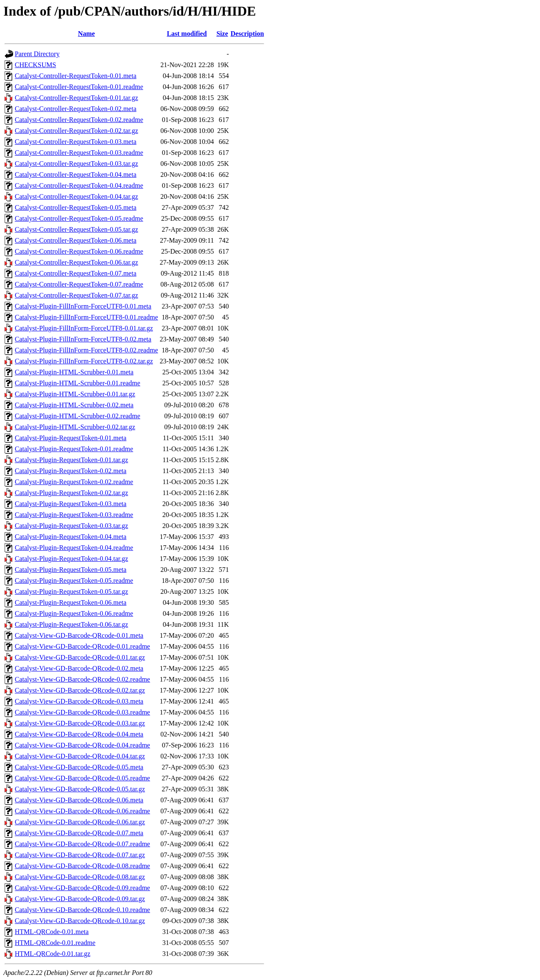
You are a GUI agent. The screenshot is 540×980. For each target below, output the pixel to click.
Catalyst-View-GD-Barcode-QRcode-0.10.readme (82, 910)
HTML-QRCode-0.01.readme (55, 943)
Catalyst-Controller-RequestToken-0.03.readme (79, 153)
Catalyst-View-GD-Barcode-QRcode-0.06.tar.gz (80, 822)
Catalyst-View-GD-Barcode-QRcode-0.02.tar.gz (80, 690)
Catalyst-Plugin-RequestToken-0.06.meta (71, 602)
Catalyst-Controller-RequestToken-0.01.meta (76, 76)
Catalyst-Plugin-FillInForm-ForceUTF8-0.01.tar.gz (84, 328)
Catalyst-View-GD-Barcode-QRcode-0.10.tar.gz (80, 921)
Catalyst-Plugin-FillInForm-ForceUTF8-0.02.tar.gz (84, 361)
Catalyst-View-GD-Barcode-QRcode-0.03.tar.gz (80, 723)
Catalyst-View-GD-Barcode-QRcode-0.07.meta (79, 833)
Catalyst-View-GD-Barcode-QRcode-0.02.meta (79, 668)
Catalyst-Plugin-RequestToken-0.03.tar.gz (72, 526)
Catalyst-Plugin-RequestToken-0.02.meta (71, 471)
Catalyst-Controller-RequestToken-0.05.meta (76, 207)
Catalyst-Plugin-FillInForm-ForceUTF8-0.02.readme (86, 350)
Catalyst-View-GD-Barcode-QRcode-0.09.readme (82, 888)
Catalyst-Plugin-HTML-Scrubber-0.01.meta (74, 372)
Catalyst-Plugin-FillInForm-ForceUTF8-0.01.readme (86, 317)
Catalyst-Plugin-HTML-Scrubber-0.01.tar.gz (75, 394)
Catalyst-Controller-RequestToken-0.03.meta (76, 142)
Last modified (187, 34)
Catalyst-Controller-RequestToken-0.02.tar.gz (76, 131)
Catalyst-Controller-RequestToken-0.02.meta (76, 109)
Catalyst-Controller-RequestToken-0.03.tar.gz (76, 164)
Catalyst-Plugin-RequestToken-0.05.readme (74, 581)
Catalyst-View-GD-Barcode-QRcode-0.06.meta (79, 800)
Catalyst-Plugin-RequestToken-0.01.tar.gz (72, 460)
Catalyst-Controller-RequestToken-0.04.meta (76, 175)
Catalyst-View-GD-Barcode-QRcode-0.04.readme (82, 745)
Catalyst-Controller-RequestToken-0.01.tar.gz (76, 98)
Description (247, 34)
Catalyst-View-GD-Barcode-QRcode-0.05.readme (82, 778)
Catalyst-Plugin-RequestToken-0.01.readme (74, 449)
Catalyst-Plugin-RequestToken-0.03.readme (74, 515)
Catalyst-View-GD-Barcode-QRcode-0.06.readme (82, 811)
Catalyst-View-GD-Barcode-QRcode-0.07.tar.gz (80, 855)
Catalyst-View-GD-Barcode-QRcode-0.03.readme (82, 712)
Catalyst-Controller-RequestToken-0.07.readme (79, 284)
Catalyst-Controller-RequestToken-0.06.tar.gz (76, 262)
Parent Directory (37, 54)
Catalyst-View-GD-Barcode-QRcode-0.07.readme (82, 844)
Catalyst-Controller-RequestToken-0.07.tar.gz (76, 295)
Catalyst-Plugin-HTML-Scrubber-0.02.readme (77, 416)
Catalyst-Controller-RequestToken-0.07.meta (76, 273)
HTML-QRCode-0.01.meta (52, 932)
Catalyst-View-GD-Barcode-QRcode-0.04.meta (79, 734)
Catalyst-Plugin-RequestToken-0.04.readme (74, 548)
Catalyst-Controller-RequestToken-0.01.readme (79, 87)
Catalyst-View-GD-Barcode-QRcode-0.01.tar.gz (80, 657)
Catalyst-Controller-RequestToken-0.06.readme (79, 251)
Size (222, 34)
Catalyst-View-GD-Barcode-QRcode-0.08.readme (82, 866)
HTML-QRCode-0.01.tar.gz (53, 954)
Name (86, 34)
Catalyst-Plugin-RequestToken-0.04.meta (71, 537)
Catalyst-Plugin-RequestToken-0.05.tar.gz (72, 592)
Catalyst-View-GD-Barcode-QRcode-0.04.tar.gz (80, 756)
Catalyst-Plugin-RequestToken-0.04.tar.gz (72, 559)
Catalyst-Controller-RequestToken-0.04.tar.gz (76, 196)
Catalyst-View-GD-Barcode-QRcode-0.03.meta (79, 701)
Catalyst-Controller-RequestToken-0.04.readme (79, 185)
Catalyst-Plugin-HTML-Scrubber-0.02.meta (74, 405)
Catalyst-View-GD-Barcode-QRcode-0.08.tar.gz (80, 877)
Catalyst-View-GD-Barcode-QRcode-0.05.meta (79, 767)
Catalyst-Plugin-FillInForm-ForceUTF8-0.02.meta (83, 339)
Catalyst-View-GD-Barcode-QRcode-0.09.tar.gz (80, 899)
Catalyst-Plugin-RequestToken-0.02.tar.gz (72, 493)
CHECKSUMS (35, 65)
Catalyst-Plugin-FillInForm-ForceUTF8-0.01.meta (83, 306)
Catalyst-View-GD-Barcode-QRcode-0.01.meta (79, 635)
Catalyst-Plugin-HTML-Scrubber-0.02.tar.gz (75, 427)
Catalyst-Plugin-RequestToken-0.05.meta (71, 570)
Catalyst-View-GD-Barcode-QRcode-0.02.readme (82, 679)
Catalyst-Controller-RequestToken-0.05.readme (79, 218)
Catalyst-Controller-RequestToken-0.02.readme (79, 120)
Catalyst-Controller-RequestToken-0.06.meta (76, 240)
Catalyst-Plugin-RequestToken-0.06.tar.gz (72, 624)
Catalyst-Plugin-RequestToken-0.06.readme (74, 613)
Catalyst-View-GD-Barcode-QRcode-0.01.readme (82, 646)
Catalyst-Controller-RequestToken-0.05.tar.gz (76, 229)
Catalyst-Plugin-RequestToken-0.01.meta (71, 438)
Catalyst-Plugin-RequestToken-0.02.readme (74, 482)
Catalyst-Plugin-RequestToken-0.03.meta (71, 504)
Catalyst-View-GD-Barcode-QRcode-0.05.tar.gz (80, 789)
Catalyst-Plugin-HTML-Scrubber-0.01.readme (77, 383)
